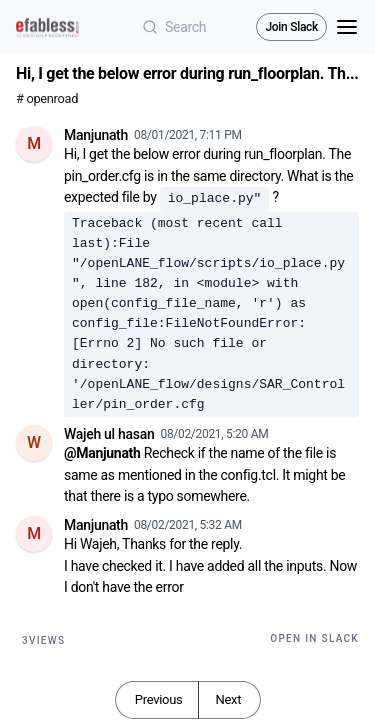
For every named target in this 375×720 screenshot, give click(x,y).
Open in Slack (314, 638)
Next (228, 699)
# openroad (47, 98)
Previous (159, 699)
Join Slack (291, 27)
